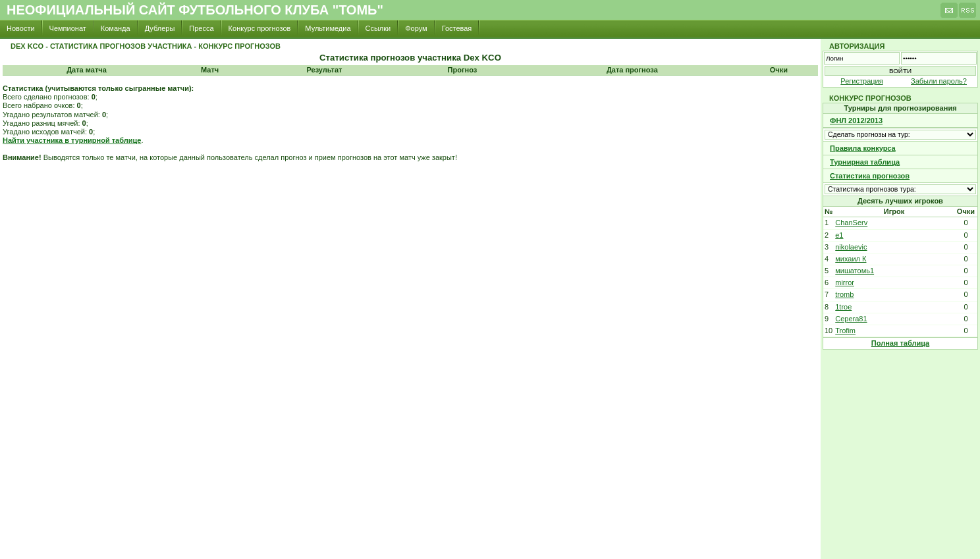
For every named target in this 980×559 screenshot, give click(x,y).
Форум (416, 28)
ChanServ (851, 223)
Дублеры (160, 28)
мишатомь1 (855, 271)
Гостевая (457, 28)
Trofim (845, 331)
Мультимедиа (328, 28)
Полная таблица (900, 343)
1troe (843, 307)
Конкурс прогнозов (260, 28)
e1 (839, 235)
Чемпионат (68, 28)
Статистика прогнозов (870, 176)
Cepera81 (851, 319)
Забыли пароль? (939, 81)
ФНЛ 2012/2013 (856, 120)
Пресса (201, 28)
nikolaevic (851, 247)
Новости (21, 28)
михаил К (851, 259)
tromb (844, 294)
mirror (845, 282)
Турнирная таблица (865, 162)
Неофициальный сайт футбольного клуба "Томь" (195, 10)
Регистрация (861, 81)
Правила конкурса (863, 148)
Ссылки (378, 28)
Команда (116, 28)
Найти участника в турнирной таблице (72, 140)
